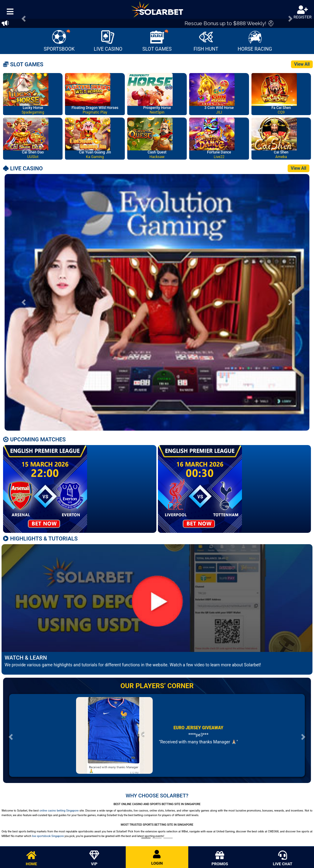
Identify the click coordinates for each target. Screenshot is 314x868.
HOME (31, 858)
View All (302, 64)
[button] (24, 302)
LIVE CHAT (283, 858)
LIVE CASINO (108, 41)
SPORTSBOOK (59, 40)
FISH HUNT (206, 41)
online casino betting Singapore (59, 811)
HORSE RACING (255, 41)
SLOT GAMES (157, 40)
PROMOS (220, 858)
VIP (94, 858)
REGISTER (303, 12)
